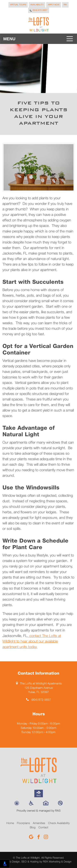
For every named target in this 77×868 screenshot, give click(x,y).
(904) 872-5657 (39, 11)
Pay (65, 5)
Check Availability (59, 823)
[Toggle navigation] (38, 39)
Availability (37, 5)
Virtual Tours (18, 5)
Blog (33, 828)
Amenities (39, 823)
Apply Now (54, 5)
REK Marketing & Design (57, 862)
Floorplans (23, 823)
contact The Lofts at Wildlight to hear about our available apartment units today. (32, 641)
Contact (43, 828)
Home (10, 823)
